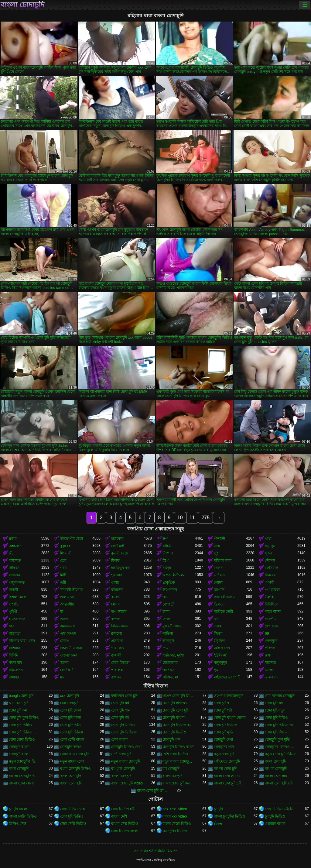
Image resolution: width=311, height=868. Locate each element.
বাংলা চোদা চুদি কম (176, 783)
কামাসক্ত (15, 561)
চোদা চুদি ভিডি (71, 725)
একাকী (270, 582)
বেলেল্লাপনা (69, 655)
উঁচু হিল (219, 641)
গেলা (166, 619)
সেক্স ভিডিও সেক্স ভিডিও (76, 809)
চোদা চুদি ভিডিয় (72, 732)
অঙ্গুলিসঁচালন (174, 575)
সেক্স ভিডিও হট (123, 809)
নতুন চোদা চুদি (224, 754)
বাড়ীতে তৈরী (223, 612)
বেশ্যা (115, 582)
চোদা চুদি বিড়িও (276, 718)
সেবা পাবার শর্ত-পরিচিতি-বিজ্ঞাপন (155, 851)
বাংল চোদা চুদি (71, 776)
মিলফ (115, 561)
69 (267, 633)
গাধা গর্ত (117, 648)
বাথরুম (116, 677)
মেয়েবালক (170, 663)
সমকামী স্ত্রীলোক (72, 590)
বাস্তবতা (15, 633)
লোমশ (219, 582)
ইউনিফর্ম (220, 655)
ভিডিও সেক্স (18, 824)
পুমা (217, 670)
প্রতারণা (117, 641)
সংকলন (14, 575)
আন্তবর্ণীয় (67, 604)
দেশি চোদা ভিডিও (175, 754)
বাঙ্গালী (116, 655)
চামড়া (167, 568)
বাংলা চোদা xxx (276, 776)
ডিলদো (219, 604)
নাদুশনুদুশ (220, 663)
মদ (62, 677)
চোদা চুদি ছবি (223, 710)
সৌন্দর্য (270, 561)
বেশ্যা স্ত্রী (168, 604)
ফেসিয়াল (272, 568)
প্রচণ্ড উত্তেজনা (71, 648)
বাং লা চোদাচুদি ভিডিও (25, 776)
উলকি (269, 597)
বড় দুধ (270, 546)
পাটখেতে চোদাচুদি (227, 761)
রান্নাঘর (14, 677)
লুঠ (216, 553)
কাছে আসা (273, 612)
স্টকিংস (14, 568)
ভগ (165, 539)
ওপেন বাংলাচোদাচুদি (229, 696)
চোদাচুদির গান (224, 747)
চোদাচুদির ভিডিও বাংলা (281, 747)
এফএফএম (68, 633)
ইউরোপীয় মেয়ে (72, 539)
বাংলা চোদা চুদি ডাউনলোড (153, 791)
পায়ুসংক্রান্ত (17, 582)
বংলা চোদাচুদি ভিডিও (76, 769)
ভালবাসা (271, 677)
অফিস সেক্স (222, 648)
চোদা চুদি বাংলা (173, 718)
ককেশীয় (271, 619)
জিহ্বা (218, 633)
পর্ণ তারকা (272, 590)
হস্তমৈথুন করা (121, 568)
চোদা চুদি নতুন (275, 710)
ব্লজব (13, 539)
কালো (115, 597)
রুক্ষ (268, 655)
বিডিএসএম (120, 626)
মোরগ (65, 641)
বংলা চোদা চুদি (275, 761)
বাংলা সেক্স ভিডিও (125, 824)
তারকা (65, 619)
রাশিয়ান (14, 648)
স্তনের (64, 663)
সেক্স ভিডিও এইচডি (279, 809)
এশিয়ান (219, 575)
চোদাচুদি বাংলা (19, 747)
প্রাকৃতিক (169, 582)
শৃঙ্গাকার (117, 575)
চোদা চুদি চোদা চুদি (176, 710)
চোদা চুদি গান (121, 710)
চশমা (166, 612)
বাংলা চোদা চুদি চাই (227, 783)
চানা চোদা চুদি (19, 703)
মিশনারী (66, 553)
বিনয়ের (270, 575)
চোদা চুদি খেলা (71, 710)
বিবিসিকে (272, 604)
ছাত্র (12, 626)
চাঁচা (12, 553)
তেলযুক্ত (271, 641)
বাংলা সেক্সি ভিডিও (23, 816)
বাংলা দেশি (119, 816)
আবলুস (168, 641)
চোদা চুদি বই (120, 718)
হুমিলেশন (16, 670)
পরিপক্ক (270, 648)
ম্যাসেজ (270, 663)
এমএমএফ (68, 626)
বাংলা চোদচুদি (172, 776)
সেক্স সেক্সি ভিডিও (73, 824)
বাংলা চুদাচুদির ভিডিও (230, 816)
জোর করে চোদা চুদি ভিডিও (76, 754)
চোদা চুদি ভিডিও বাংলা (25, 732)
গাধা (268, 539)
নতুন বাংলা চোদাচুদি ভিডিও (179, 761)
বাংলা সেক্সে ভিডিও (177, 824)
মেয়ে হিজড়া (120, 663)
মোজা (269, 670)
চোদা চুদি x (222, 703)
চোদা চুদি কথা (275, 703)
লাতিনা (168, 633)
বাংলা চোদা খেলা (21, 783)
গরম (63, 568)
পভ (165, 597)
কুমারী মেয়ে (120, 553)
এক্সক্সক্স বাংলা (275, 824)
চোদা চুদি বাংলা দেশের (230, 718)
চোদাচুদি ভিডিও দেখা (126, 747)
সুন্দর (269, 553)
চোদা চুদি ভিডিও (123, 725)
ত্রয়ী (63, 582)
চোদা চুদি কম (18, 710)
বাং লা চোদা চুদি (225, 769)
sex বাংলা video (175, 809)
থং (216, 619)
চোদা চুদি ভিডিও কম (177, 725)
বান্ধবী (13, 590)
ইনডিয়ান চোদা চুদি (124, 696)
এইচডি (167, 546)
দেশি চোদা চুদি (121, 754)
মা (62, 612)
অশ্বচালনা (16, 546)
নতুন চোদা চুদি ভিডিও (281, 754)
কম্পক (116, 619)
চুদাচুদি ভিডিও (275, 816)
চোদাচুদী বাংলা (19, 754)
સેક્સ (218, 824)
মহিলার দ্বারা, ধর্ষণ (22, 641)
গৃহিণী (13, 612)
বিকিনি (14, 655)
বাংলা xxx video (175, 816)
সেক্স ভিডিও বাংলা (125, 831)
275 (205, 518)
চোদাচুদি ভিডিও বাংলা (178, 747)
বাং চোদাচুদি (171, 769)
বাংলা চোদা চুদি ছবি (279, 783)
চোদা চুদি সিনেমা (277, 732)
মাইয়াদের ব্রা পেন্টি (227, 677)
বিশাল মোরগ (18, 597)
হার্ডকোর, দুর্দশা (173, 655)
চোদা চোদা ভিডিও (22, 739)
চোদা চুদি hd (120, 703)
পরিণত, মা (170, 677)
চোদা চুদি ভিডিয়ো (124, 732)
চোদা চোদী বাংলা (72, 739)
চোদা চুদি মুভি (224, 732)
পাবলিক (117, 670)
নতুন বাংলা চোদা (72, 761)
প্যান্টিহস (169, 670)
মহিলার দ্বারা (223, 561)
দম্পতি (14, 604)
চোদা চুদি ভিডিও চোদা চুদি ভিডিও (230, 725)
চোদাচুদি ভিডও (71, 747)
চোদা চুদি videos (174, 703)
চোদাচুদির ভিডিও (175, 831)
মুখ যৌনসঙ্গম (172, 626)
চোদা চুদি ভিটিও (20, 725)
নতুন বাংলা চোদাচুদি (126, 761)
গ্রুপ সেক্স (272, 626)
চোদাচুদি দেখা (223, 739)
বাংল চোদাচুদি (121, 776)
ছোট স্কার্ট (67, 670)
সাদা (217, 546)
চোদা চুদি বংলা (71, 718)
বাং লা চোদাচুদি (276, 769)
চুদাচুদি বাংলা (18, 809)
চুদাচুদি (218, 809)
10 (180, 518)
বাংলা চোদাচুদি (23, 5)
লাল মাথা (67, 597)
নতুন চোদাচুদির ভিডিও (25, 761)
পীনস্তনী (219, 539)
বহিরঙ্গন (117, 590)
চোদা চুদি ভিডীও (174, 732)
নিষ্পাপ (168, 553)
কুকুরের (65, 546)
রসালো (116, 633)
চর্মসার (116, 604)
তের (63, 561)
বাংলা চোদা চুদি (71, 783)
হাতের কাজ (17, 619)
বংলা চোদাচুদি (19, 769)
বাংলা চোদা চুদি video (127, 783)
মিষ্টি (63, 575)
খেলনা (219, 568)
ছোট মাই (117, 546)
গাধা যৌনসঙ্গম (224, 597)
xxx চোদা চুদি (70, 696)
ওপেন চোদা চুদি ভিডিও (179, 696)
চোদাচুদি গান (171, 739)
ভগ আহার (119, 612)
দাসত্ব (218, 626)
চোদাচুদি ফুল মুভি (277, 739)
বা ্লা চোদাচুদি (123, 769)
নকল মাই (15, 663)
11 (192, 518)
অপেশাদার (170, 590)
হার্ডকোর (117, 539)
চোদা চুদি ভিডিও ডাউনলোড (281, 725)
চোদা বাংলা (119, 739)
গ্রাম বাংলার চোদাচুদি (280, 696)
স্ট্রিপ (166, 561)
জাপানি (219, 590)
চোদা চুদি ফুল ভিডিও (24, 718)
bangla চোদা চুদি (21, 696)
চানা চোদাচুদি (69, 703)
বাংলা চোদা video (227, 776)
